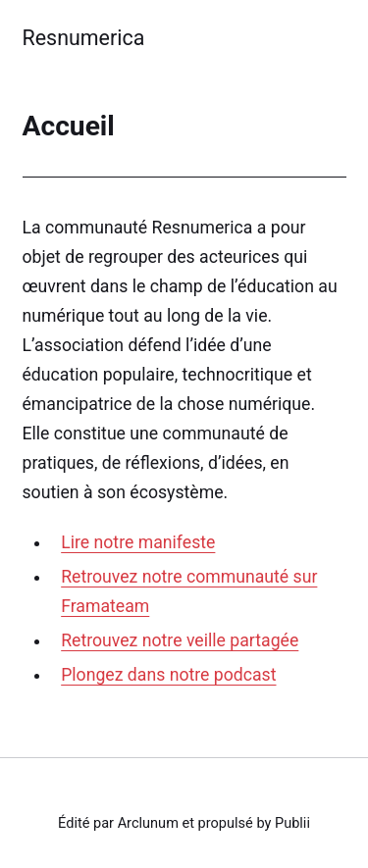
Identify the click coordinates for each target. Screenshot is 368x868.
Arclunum (148, 823)
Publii (292, 823)
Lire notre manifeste (138, 542)
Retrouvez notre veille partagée (180, 640)
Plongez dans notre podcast (168, 675)
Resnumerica (84, 38)
